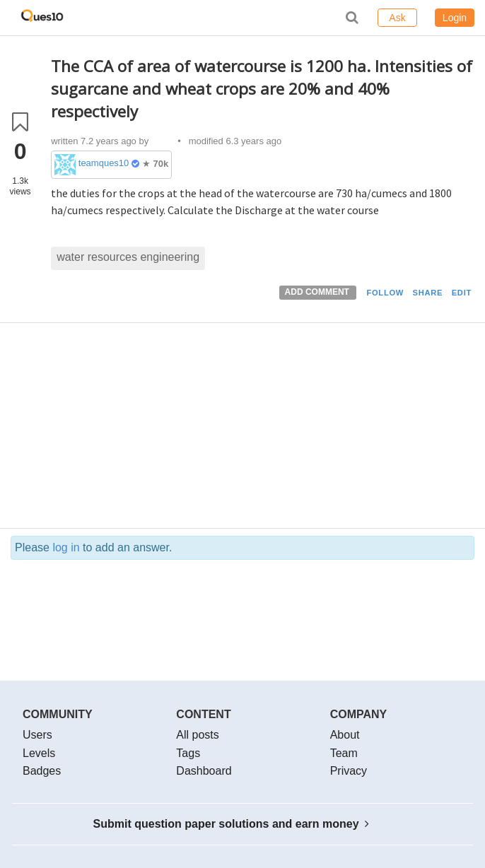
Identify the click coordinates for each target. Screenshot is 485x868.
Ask (397, 18)
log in (66, 547)
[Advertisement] (263, 429)
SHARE (428, 293)
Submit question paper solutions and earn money (232, 824)
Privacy (349, 771)
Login (455, 18)
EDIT (462, 293)
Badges (42, 771)
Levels (39, 753)
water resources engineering (128, 257)
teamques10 (104, 163)
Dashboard (204, 771)
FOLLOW (385, 293)
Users (37, 735)
